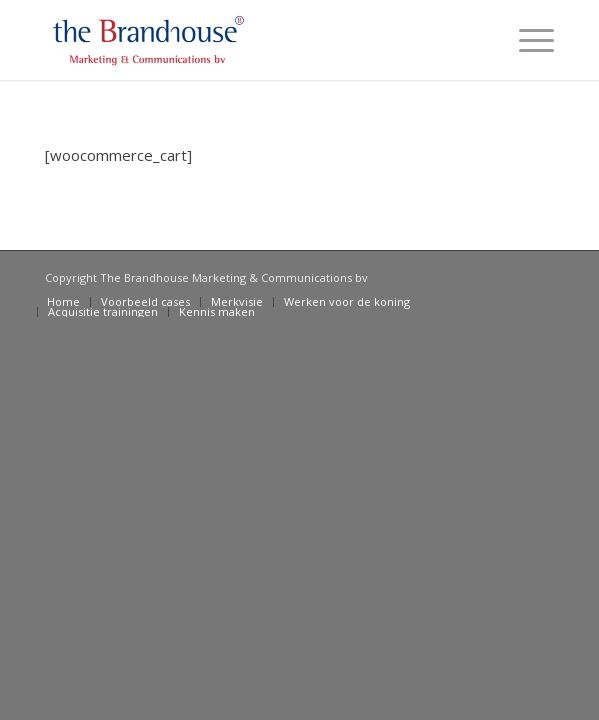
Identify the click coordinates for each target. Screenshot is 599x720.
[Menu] (526, 40)
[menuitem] (63, 302)
